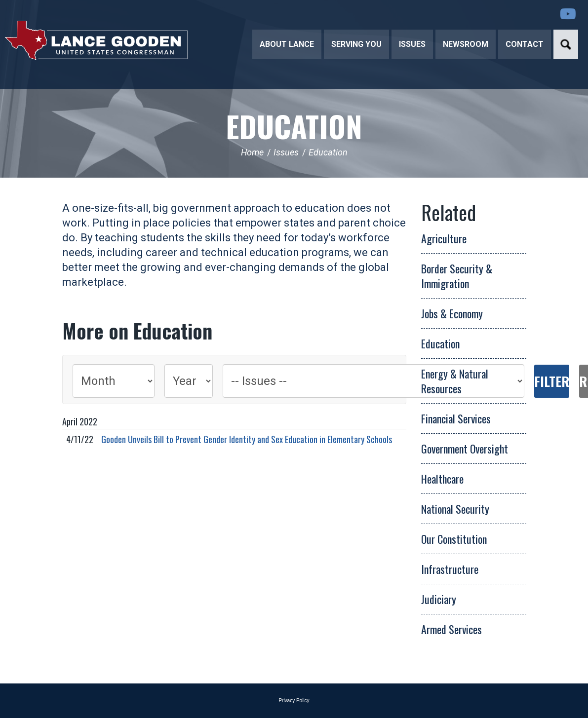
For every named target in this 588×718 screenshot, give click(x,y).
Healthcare (442, 479)
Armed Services (451, 629)
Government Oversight (465, 449)
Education (294, 126)
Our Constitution (454, 539)
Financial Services (456, 418)
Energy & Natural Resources (455, 381)
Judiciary (439, 599)
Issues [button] (412, 44)
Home (252, 152)
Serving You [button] (356, 44)
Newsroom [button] (466, 44)
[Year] (189, 381)
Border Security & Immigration (457, 276)
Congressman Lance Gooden (96, 40)
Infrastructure (450, 569)
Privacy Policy (294, 700)
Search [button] (566, 44)
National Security (455, 509)
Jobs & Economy (452, 313)
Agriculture (444, 238)
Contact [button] (525, 44)
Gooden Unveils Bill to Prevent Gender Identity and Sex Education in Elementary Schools (247, 439)
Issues (286, 152)
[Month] (114, 381)
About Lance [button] (287, 44)
